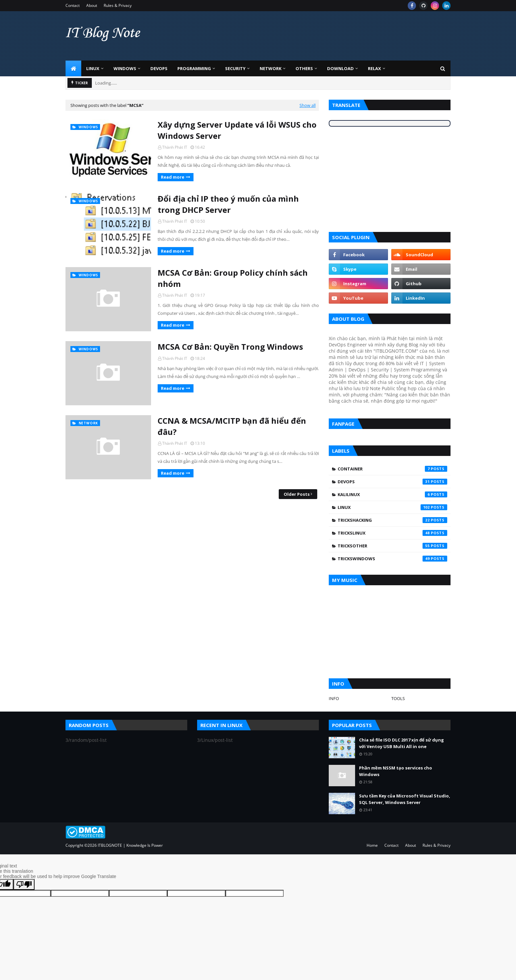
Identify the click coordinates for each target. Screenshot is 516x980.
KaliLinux (392, 494)
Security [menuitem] (235, 68)
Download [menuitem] (340, 68)
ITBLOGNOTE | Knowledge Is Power (130, 845)
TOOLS (398, 698)
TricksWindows (392, 559)
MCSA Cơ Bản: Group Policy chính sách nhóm (233, 278)
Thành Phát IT (175, 147)
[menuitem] (73, 68)
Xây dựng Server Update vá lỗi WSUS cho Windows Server (237, 130)
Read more (173, 177)
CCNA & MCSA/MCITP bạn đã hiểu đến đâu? (232, 426)
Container (392, 469)
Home (372, 845)
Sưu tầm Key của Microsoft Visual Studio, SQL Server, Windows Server (405, 799)
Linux (392, 507)
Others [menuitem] (304, 68)
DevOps (392, 482)
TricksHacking (392, 520)
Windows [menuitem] (125, 68)
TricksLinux (392, 533)
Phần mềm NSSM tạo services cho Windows (396, 771)
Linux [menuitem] (93, 68)
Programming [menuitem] (194, 68)
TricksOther (392, 546)
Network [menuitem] (271, 68)
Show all (308, 105)
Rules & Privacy (118, 5)
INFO (334, 698)
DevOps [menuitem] (159, 68)
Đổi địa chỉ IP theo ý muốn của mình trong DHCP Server (228, 204)
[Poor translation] (24, 884)
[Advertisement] (331, 36)
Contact (73, 5)
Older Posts (297, 494)
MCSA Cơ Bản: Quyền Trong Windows (230, 347)
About (92, 5)
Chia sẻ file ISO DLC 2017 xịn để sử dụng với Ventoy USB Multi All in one (401, 743)
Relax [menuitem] (374, 68)
